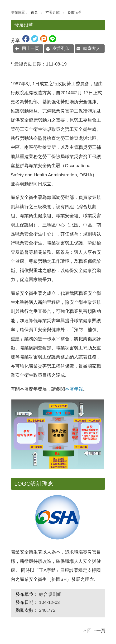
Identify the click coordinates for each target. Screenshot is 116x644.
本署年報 (74, 389)
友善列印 (61, 48)
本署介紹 (53, 12)
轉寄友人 (92, 48)
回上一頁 (30, 48)
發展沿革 (74, 12)
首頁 (34, 12)
